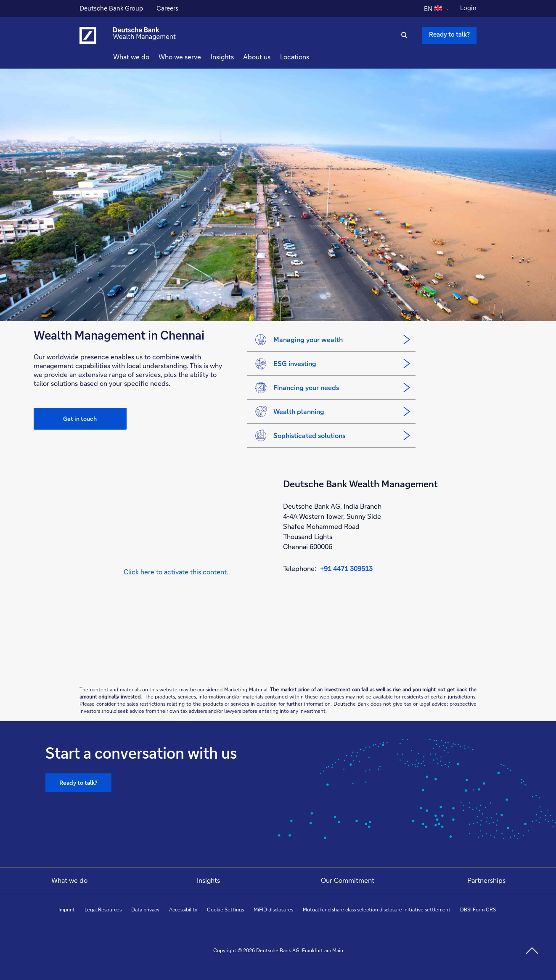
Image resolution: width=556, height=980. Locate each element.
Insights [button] (237, 57)
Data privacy (145, 910)
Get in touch (80, 418)
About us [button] (272, 57)
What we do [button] (146, 57)
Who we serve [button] (195, 57)
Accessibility (183, 910)
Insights (208, 880)
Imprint (67, 910)
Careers (167, 9)
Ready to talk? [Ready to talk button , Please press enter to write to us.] (449, 34)
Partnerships (486, 880)
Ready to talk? (78, 782)
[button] (176, 572)
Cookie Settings (225, 910)
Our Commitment (348, 880)
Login (468, 8)
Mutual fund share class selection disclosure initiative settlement (377, 910)
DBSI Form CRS (478, 910)
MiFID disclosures (273, 910)
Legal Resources (103, 910)
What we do (69, 880)
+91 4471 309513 (346, 568)
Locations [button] (310, 57)
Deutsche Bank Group (111, 9)
